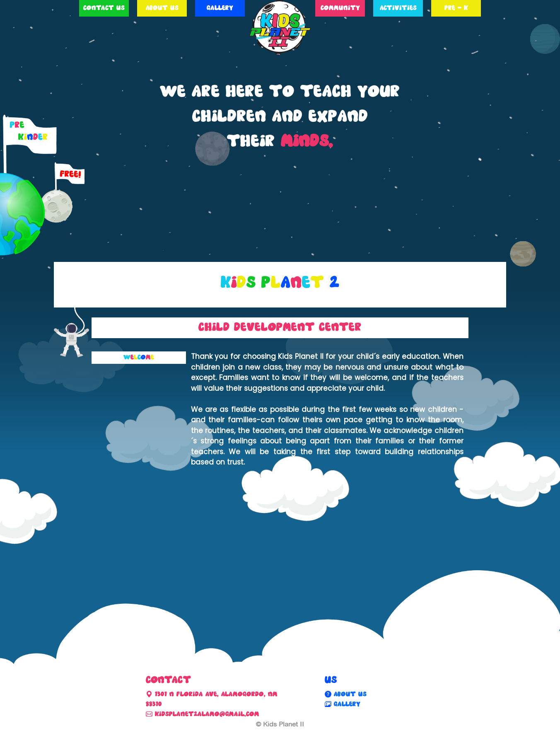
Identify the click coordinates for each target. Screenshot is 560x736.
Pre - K (456, 8)
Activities (398, 8)
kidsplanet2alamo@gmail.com (206, 714)
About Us (162, 8)
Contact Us (104, 8)
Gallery (220, 8)
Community (340, 8)
